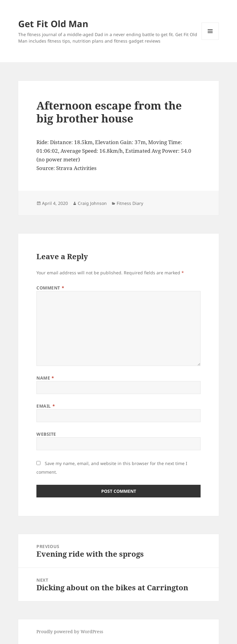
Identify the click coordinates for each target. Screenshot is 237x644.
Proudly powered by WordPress (70, 632)
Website (46, 434)
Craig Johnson (92, 203)
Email (46, 406)
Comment (50, 288)
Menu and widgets (210, 40)
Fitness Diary (130, 203)
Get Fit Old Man (53, 24)
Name (45, 378)
